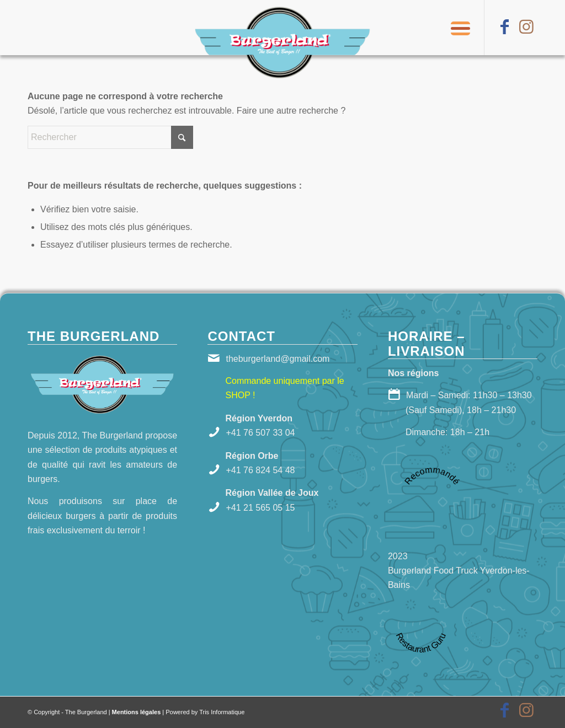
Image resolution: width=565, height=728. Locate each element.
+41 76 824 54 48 (260, 470)
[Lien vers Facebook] (504, 27)
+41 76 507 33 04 (260, 433)
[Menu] (457, 28)
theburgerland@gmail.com (278, 359)
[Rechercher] (110, 137)
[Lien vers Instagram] (526, 27)
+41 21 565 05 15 (260, 508)
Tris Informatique (222, 712)
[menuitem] (457, 28)
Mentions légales (137, 712)
